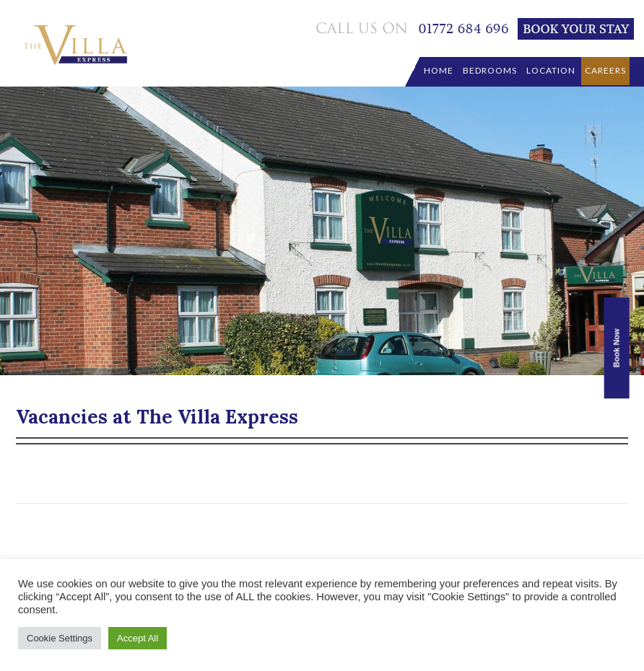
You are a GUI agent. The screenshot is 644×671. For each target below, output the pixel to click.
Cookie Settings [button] (60, 638)
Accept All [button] (138, 638)
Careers (605, 70)
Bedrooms (490, 70)
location (551, 70)
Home (439, 70)
